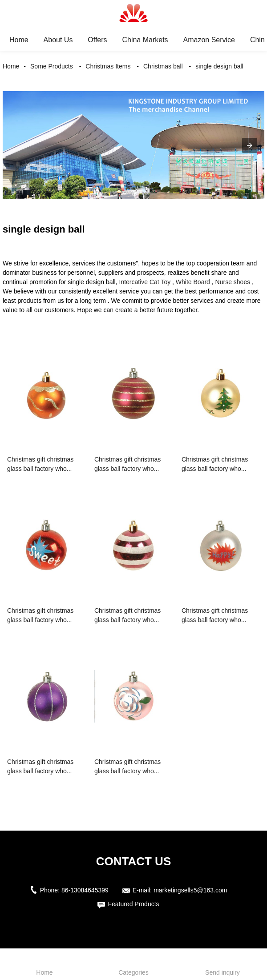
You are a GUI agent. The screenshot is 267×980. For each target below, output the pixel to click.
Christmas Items (108, 66)
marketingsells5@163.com (190, 890)
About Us (58, 40)
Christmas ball (163, 66)
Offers (97, 40)
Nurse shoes (233, 282)
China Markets (145, 40)
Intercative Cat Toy (145, 282)
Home (19, 40)
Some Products (52, 66)
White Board (193, 282)
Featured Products (133, 904)
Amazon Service (209, 40)
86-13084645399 (85, 890)
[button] (250, 145)
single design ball (219, 66)
